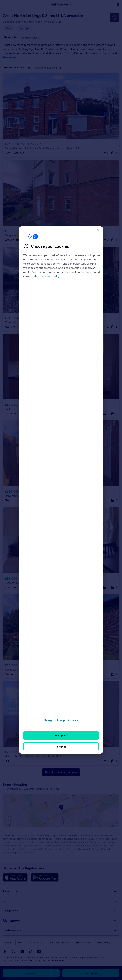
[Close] (98, 230)
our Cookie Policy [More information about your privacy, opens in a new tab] (49, 276)
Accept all (61, 735)
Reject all (61, 747)
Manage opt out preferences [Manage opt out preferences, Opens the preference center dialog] (61, 720)
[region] (61, 490)
